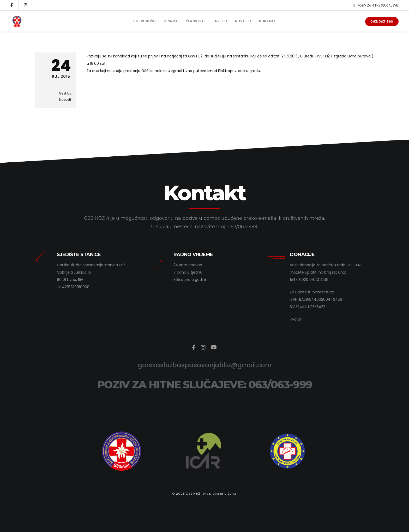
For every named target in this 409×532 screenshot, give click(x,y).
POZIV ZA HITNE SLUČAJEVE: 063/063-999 (204, 384)
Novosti (65, 100)
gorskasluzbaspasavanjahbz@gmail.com (205, 365)
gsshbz (65, 93)
